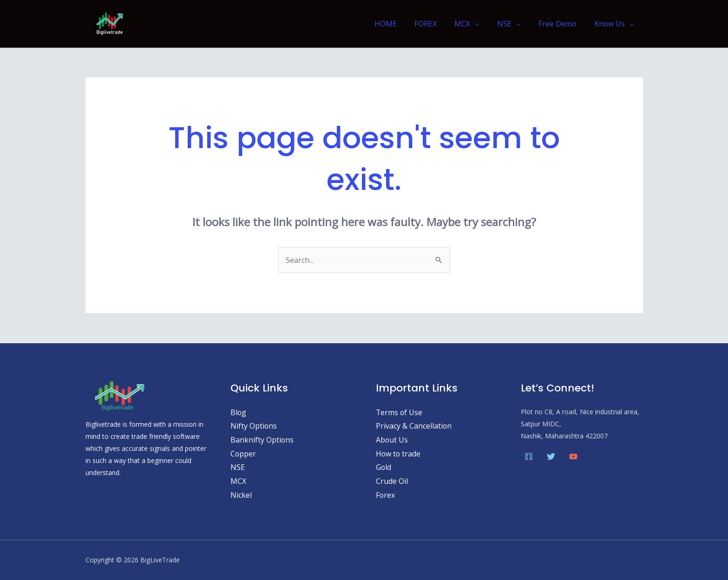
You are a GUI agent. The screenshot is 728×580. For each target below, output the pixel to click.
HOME (401, 24)
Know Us (611, 24)
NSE (511, 24)
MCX (472, 24)
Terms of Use (400, 412)
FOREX (438, 24)
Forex (386, 495)
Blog (239, 412)
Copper (243, 454)
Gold (384, 467)
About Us (392, 440)
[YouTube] (573, 456)
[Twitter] (551, 456)
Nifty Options (254, 426)
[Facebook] (529, 456)
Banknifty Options (262, 440)
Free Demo (562, 24)
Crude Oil (392, 481)
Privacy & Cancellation (414, 426)
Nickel (241, 495)
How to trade (399, 454)
